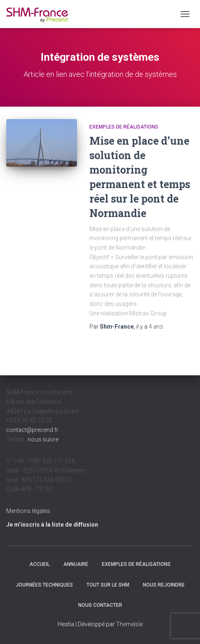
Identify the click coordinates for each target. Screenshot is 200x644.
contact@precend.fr (32, 430)
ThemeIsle (129, 624)
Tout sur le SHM (108, 585)
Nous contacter (100, 605)
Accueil (40, 564)
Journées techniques (44, 585)
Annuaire (76, 564)
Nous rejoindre (164, 585)
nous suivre (43, 439)
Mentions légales (28, 511)
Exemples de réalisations (124, 127)
